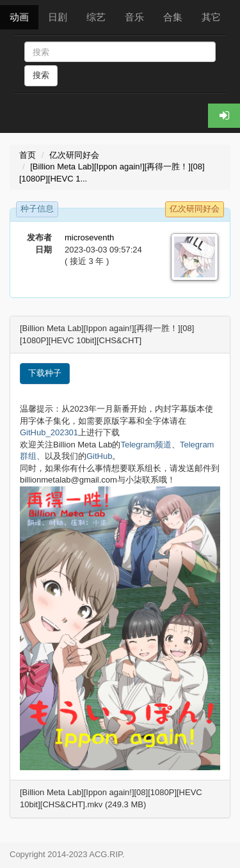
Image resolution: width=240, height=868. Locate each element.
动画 (19, 17)
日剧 (58, 17)
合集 (173, 17)
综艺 (96, 17)
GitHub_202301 (49, 432)
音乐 (134, 17)
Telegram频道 (146, 445)
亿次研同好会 (74, 155)
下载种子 (45, 373)
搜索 (41, 75)
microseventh (89, 237)
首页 (28, 155)
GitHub (99, 456)
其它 (211, 17)
